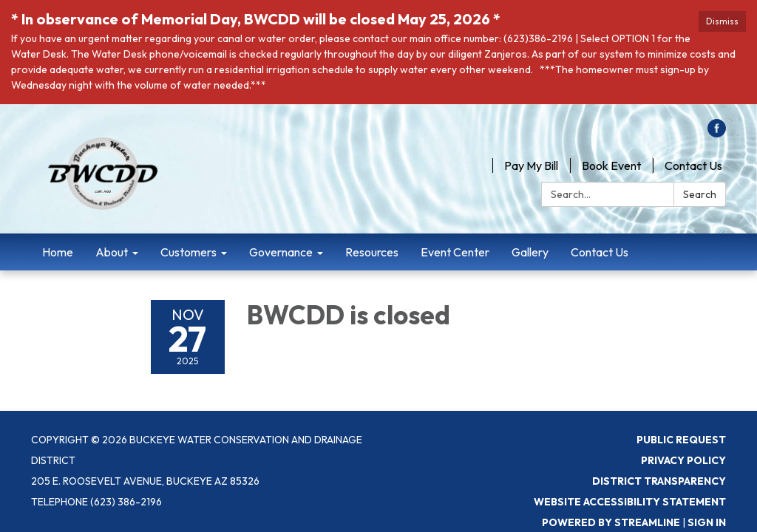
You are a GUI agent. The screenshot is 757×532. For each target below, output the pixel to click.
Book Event (611, 166)
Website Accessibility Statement (630, 502)
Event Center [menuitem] (455, 252)
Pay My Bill (531, 166)
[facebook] (717, 133)
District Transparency (659, 481)
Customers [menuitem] (189, 252)
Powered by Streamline (611, 522)
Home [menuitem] (58, 252)
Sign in (707, 522)
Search (700, 194)
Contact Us (693, 166)
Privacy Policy (683, 460)
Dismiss (722, 21)
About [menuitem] (112, 252)
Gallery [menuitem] (530, 252)
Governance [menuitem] (281, 252)
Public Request (681, 440)
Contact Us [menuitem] (600, 252)
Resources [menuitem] (372, 252)
